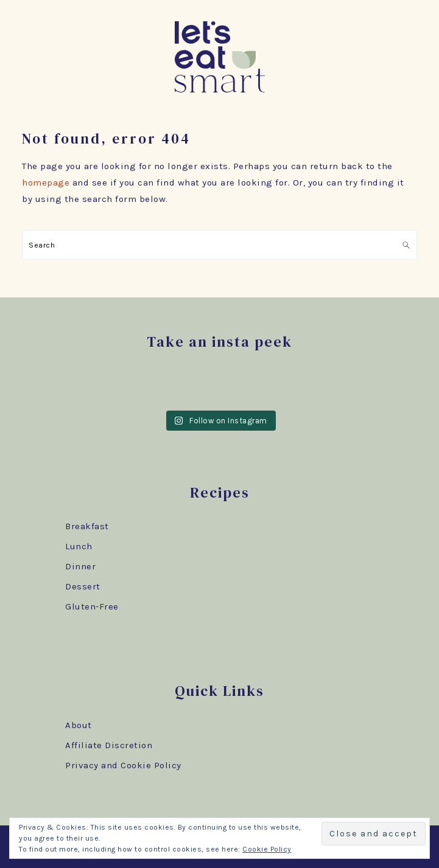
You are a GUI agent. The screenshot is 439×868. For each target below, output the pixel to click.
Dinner (80, 566)
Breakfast (87, 526)
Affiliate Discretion (109, 745)
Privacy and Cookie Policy (123, 765)
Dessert (83, 586)
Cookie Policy (267, 849)
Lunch (79, 546)
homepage (46, 182)
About (79, 725)
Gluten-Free (92, 606)
